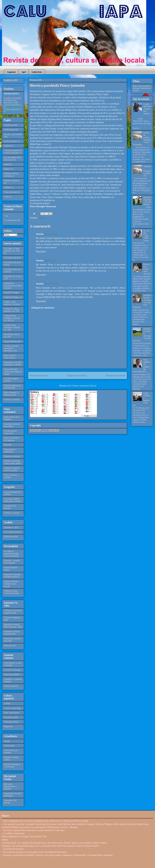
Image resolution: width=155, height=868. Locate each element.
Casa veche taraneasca (13, 532)
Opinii (6, 164)
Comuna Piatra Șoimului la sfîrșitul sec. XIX (12, 327)
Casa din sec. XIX (11, 527)
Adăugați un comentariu (43, 308)
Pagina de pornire (77, 375)
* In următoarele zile (12, 220)
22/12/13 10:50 (51, 284)
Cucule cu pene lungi (12, 708)
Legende (7, 146)
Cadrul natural (10, 130)
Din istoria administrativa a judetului (10, 786)
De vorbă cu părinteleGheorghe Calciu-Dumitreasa (11, 553)
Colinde (7, 703)
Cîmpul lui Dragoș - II (13, 297)
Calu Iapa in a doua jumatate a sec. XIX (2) (12, 251)
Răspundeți (41, 252)
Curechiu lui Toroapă (12, 670)
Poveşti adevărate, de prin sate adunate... (147, 109)
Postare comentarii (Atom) (84, 386)
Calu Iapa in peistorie (12, 258)
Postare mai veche (115, 375)
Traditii (7, 187)
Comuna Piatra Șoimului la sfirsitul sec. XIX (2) (12, 318)
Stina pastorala (10, 645)
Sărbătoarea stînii (11, 537)
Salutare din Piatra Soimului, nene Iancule (11, 584)
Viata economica (11, 192)
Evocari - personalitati (13, 134)
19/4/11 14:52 (50, 234)
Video (6, 197)
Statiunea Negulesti (12, 181)
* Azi (6, 216)
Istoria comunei (10, 141)
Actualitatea (9, 125)
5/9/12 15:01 (50, 260)
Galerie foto (37, 72)
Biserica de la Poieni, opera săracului (147, 269)
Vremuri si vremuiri (12, 399)
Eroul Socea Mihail (12, 674)
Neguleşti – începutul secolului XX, (147, 171)
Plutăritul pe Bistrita (12, 456)
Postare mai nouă (39, 375)
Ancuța (7, 741)
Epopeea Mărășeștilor (13, 341)
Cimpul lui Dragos (11, 293)
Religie (42, 218)
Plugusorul (8, 726)
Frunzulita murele (11, 717)
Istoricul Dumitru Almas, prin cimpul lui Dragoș (13, 372)
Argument (11, 72)
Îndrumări (8, 445)
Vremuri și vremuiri (12, 513)
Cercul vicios (9, 746)
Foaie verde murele (12, 713)
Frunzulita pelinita (11, 722)
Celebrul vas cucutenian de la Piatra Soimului (13, 286)
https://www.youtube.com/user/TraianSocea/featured (142, 88)
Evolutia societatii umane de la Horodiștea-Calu (11, 348)
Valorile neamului (11, 686)
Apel (24, 72)
